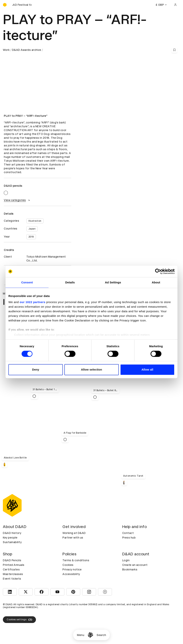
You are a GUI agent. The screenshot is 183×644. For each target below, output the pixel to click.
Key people (10, 538)
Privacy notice (72, 569)
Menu (81, 635)
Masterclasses (13, 574)
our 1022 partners (32, 302)
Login (126, 560)
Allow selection (92, 370)
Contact (128, 533)
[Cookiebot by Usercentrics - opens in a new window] (158, 271)
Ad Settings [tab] (113, 282)
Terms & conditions (76, 560)
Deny (36, 370)
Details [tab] (70, 282)
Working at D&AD (74, 533)
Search (101, 635)
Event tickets (12, 579)
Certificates (11, 569)
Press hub (129, 538)
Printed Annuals (14, 565)
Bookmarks (130, 569)
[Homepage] (90, 635)
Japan (32, 229)
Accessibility (71, 574)
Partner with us (73, 538)
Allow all (147, 370)
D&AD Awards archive (27, 50)
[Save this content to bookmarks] (174, 50)
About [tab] (156, 282)
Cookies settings (19, 620)
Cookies (68, 565)
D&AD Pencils (12, 560)
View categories (17, 200)
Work (6, 50)
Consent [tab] (27, 282)
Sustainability (12, 542)
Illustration (35, 221)
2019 (31, 237)
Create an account (135, 565)
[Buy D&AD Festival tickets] (22, 5)
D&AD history (12, 533)
